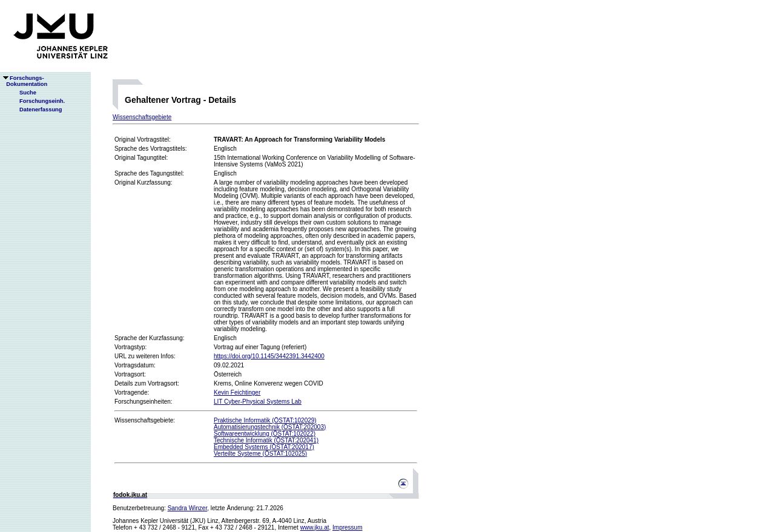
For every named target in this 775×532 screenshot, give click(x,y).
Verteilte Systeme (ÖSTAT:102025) (260, 454)
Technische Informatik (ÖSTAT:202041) (266, 440)
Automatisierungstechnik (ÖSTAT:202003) (270, 427)
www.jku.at (315, 527)
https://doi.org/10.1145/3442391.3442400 (269, 356)
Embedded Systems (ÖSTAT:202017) (264, 447)
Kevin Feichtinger (237, 392)
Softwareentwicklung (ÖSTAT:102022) (265, 434)
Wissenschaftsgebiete (142, 117)
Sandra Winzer (188, 508)
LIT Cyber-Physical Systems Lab (258, 402)
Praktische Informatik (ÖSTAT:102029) (265, 420)
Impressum (347, 527)
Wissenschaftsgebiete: (145, 420)
